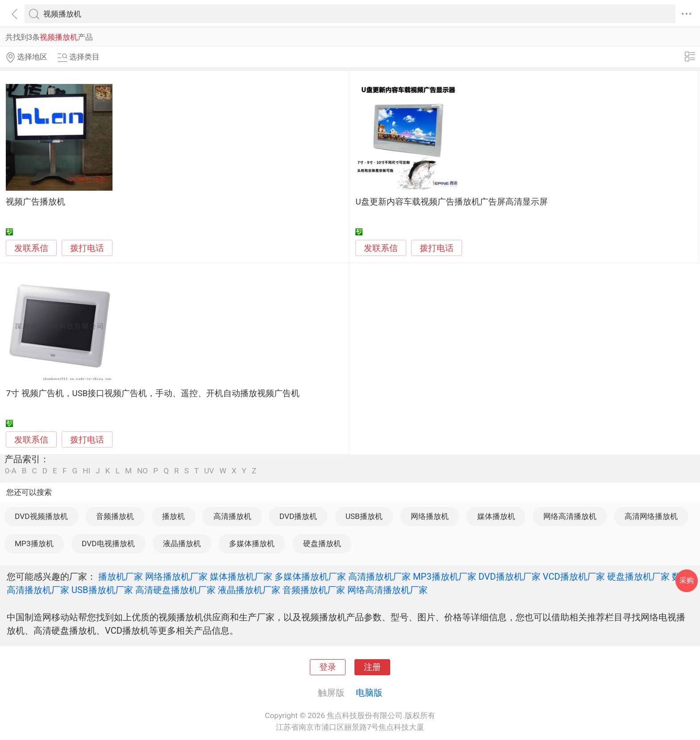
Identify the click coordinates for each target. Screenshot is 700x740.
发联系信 (31, 248)
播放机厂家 (121, 577)
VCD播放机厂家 (574, 577)
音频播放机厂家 (314, 590)
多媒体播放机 (252, 544)
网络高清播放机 (570, 516)
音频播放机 (115, 516)
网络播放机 (430, 516)
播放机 (173, 516)
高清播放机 (232, 516)
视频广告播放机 (35, 202)
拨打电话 (87, 248)
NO (142, 471)
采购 (687, 580)
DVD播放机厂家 (510, 577)
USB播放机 (364, 516)
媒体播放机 (496, 516)
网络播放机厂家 (176, 577)
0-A (11, 471)
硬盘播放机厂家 (638, 577)
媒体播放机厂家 (241, 577)
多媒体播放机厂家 (310, 577)
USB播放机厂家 (102, 590)
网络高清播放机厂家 (387, 590)
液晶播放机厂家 (249, 590)
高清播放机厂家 (379, 577)
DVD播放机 (298, 516)
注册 (372, 667)
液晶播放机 (182, 544)
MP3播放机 (34, 544)
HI (86, 471)
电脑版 (369, 693)
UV (209, 471)
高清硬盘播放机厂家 (175, 590)
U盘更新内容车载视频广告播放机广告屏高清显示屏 (451, 202)
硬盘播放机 (322, 544)
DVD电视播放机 (108, 544)
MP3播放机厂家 (445, 577)
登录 (328, 667)
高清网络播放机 (651, 516)
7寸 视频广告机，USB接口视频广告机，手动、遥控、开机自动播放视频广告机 (153, 393)
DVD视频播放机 (41, 516)
